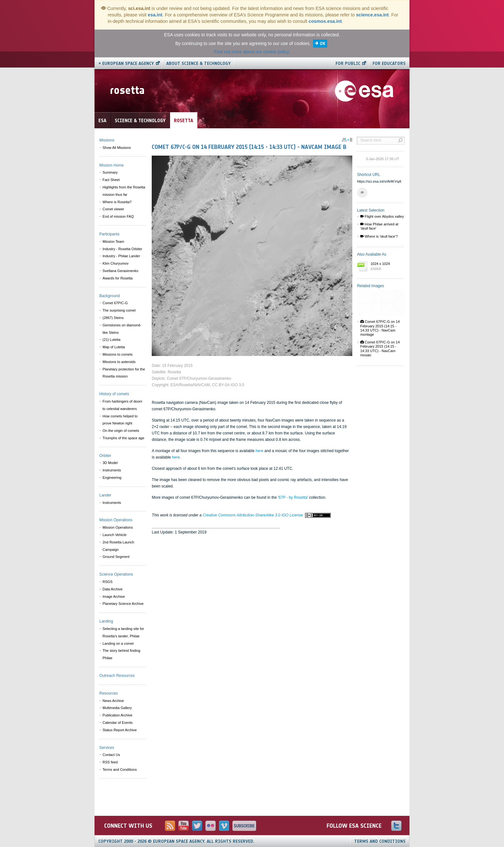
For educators (389, 64)
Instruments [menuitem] (112, 470)
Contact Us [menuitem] (111, 755)
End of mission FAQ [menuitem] (118, 216)
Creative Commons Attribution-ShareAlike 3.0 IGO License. (266, 515)
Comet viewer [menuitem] (113, 209)
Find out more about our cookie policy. (252, 52)
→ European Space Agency (126, 64)
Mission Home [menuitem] (112, 165)
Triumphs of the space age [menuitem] (123, 438)
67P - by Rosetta (293, 497)
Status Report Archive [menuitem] (120, 730)
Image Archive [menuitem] (114, 597)
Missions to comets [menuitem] (118, 354)
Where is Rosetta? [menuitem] (117, 202)
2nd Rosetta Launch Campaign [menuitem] (118, 546)
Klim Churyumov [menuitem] (116, 263)
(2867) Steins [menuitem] (113, 318)
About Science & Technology (198, 64)
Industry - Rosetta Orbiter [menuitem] (122, 249)
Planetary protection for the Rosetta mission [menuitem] (124, 373)
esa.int (155, 15)
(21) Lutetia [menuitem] (112, 340)
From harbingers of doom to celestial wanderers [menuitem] (122, 405)
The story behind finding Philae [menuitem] (121, 654)
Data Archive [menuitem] (113, 589)
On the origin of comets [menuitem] (121, 431)
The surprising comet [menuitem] (119, 310)
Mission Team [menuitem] (113, 241)
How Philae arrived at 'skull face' (379, 226)
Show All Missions (117, 148)
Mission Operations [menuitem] (118, 527)
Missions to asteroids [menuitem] (119, 362)
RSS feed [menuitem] (110, 762)
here (259, 451)
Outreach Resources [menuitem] (117, 676)
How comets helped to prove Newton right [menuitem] (120, 420)
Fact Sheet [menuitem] (111, 180)
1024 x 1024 (386, 267)
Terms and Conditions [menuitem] (120, 770)
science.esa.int (373, 15)
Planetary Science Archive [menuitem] (123, 604)
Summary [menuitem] (110, 172)
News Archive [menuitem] (113, 701)
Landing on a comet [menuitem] (118, 643)
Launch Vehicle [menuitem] (115, 535)
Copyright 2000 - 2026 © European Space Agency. (176, 841)
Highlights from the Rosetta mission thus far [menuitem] (124, 191)
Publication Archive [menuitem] (117, 715)
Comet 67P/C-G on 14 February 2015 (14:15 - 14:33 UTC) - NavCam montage (380, 328)
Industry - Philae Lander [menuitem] (121, 256)
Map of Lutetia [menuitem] (114, 347)
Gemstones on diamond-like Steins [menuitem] (122, 329)
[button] (362, 193)
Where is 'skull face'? (379, 236)
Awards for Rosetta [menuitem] (117, 278)
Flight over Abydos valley (382, 216)
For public (348, 64)
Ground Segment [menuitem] (116, 557)
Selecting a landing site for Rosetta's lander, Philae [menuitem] (123, 632)
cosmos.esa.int (325, 21)
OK (323, 44)
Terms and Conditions (380, 841)
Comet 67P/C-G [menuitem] (115, 303)
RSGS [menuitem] (108, 582)
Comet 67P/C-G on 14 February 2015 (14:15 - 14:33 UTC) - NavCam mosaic (380, 349)
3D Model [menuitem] (110, 463)
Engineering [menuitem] (112, 478)
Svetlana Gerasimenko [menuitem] (120, 271)
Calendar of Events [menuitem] (118, 723)
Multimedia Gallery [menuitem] (117, 708)
